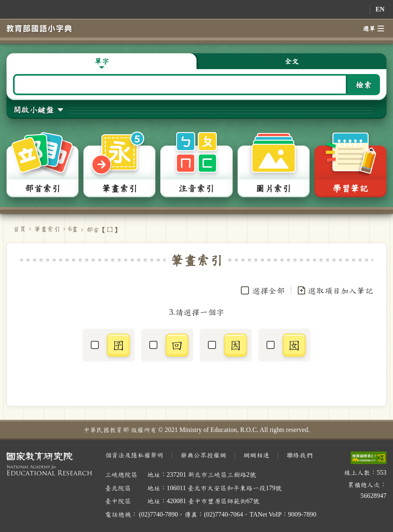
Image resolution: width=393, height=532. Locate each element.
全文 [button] (292, 61)
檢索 (364, 85)
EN (380, 9)
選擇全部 (269, 290)
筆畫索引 (47, 229)
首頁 (20, 229)
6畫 (73, 229)
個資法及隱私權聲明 (134, 455)
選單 (373, 28)
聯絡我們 (299, 455)
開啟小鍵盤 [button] (33, 109)
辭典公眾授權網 (203, 455)
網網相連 (256, 455)
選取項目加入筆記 (335, 290)
